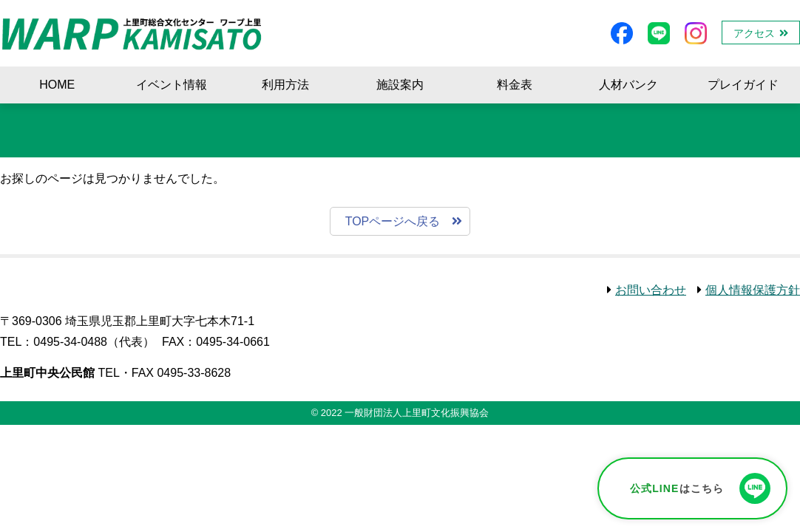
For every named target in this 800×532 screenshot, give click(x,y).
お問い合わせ (651, 290)
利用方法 (285, 85)
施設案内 (400, 85)
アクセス (754, 33)
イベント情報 (172, 85)
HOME (57, 85)
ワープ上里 (132, 33)
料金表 (515, 85)
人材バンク (628, 85)
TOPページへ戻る (393, 221)
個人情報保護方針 (753, 290)
